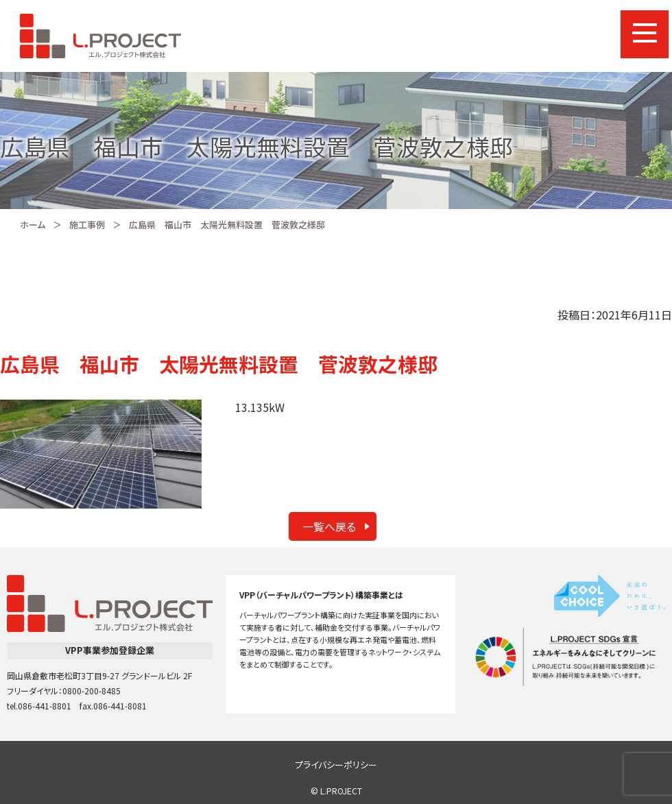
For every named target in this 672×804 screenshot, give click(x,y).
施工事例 (87, 224)
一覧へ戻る (329, 526)
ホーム (33, 224)
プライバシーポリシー (336, 765)
